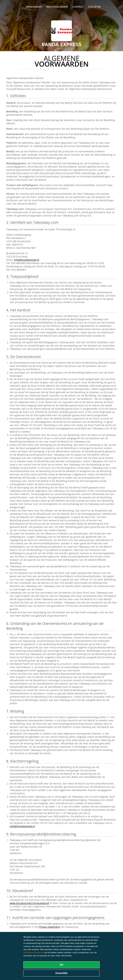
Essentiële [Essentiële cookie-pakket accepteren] (61, 973)
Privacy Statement (50, 927)
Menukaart (34, 7)
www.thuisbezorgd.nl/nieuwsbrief (29, 903)
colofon (94, 7)
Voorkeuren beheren (34, 952)
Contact (78, 7)
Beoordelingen (57, 7)
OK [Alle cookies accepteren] (62, 965)
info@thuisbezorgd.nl (27, 260)
